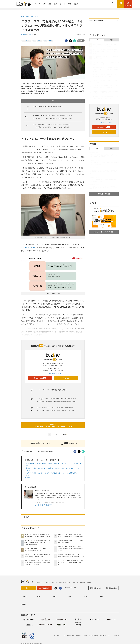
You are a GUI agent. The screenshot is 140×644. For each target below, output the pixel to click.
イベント (62, 4)
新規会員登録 (40, 378)
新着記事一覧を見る (104, 194)
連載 (50, 4)
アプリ (40, 41)
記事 (44, 4)
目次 (67, 101)
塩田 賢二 (31, 34)
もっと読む (28, 477)
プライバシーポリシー (106, 636)
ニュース (37, 4)
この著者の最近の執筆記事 (43, 505)
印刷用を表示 (27, 451)
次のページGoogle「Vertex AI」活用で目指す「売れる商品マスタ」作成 (53, 425)
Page (27, 117)
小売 (45, 41)
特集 (55, 4)
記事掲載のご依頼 (96, 588)
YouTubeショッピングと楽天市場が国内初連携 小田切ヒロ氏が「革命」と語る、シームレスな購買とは (37, 543)
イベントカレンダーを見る (104, 232)
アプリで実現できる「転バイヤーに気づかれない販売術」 (52, 124)
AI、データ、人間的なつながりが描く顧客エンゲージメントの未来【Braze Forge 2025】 (70, 563)
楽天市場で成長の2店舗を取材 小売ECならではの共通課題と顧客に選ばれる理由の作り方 (70, 549)
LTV (34, 41)
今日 (97, 40)
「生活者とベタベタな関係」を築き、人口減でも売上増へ (52, 127)
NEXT (65, 434)
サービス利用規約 (94, 636)
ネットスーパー (26, 41)
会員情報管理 (70, 636)
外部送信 (116, 636)
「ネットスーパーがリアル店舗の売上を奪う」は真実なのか (53, 118)
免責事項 (78, 636)
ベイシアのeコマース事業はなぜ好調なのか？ (49, 107)
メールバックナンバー (53, 373)
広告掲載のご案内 (111, 588)
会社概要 (85, 636)
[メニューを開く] (12, 4)
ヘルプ (53, 636)
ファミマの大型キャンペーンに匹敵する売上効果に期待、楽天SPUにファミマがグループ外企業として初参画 (37, 563)
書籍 (69, 4)
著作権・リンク (61, 636)
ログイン (66, 378)
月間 (111, 40)
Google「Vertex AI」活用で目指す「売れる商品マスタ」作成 (53, 115)
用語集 (76, 4)
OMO (51, 41)
